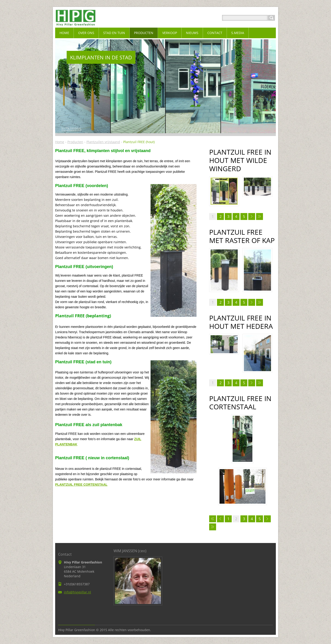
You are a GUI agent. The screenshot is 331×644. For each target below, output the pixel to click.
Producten (75, 142)
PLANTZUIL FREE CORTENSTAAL (81, 485)
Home (60, 142)
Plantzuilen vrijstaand (103, 142)
